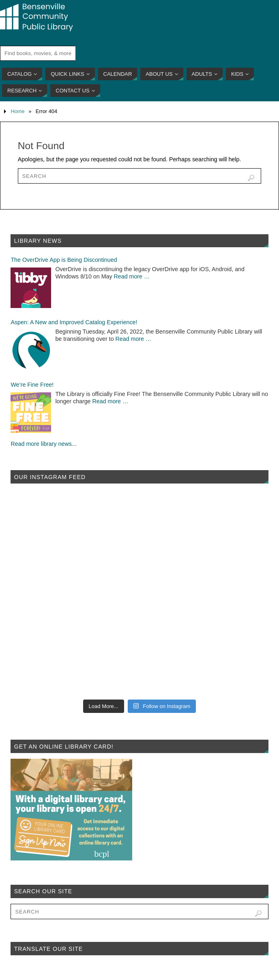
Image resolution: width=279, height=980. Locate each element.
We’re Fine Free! (32, 385)
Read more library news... (43, 444)
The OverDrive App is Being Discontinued (64, 260)
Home (17, 111)
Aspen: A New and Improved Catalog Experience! (74, 322)
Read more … (132, 276)
